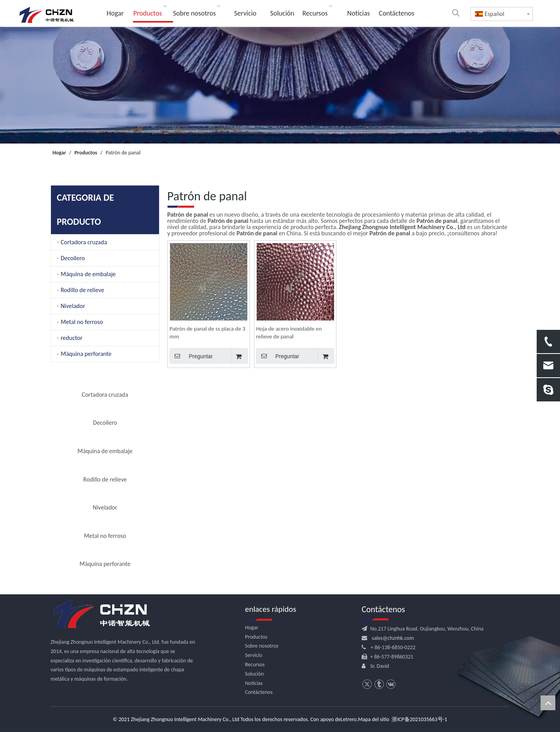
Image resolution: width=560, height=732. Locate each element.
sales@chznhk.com (393, 638)
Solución (254, 674)
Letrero (349, 719)
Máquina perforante (86, 354)
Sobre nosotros (262, 646)
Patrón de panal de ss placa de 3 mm (207, 333)
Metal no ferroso (82, 322)
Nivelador (73, 306)
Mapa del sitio (374, 719)
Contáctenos (259, 692)
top (548, 703)
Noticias (254, 683)
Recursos (255, 665)
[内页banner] (280, 85)
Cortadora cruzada (84, 242)
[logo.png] (101, 614)
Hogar (252, 628)
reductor (72, 338)
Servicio (254, 655)
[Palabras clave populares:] (456, 13)
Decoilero (73, 258)
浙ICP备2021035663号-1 (419, 719)
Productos (256, 637)
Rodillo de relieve (82, 290)
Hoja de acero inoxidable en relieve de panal (289, 333)
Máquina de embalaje (88, 274)
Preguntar (191, 356)
